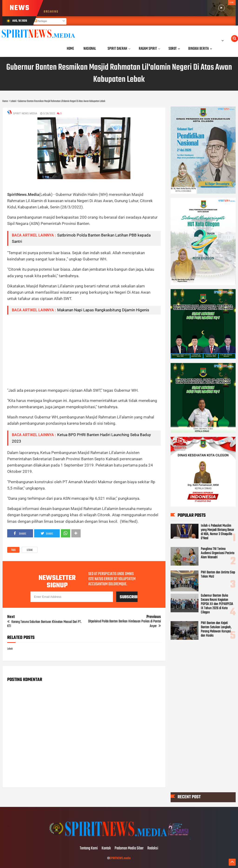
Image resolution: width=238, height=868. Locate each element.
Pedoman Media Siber (129, 848)
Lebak (30, 550)
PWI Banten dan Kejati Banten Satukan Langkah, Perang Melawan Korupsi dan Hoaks (216, 630)
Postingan (41, 21)
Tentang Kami (89, 848)
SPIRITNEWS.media (120, 858)
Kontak (106, 848)
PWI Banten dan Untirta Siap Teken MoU (218, 575)
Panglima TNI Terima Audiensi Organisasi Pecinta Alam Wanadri (218, 553)
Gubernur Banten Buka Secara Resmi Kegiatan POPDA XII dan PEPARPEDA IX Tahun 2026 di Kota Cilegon (217, 604)
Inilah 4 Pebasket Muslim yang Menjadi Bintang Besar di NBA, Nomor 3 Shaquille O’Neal (217, 532)
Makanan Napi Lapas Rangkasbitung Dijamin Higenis (103, 310)
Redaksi (153, 848)
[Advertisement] (84, 351)
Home (70, 49)
